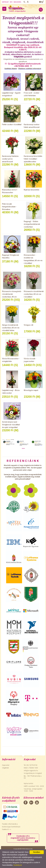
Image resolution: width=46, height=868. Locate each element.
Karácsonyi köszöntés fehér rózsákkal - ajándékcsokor (33, 159)
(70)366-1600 (33, 768)
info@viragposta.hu (31, 771)
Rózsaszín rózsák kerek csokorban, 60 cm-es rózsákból (34, 294)
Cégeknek (5, 768)
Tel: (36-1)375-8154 (30, 765)
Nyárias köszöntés (31, 190)
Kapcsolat (5, 2)
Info (11, 2)
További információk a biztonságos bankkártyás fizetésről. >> (11, 827)
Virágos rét (28, 325)
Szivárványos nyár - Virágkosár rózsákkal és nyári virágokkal (11, 425)
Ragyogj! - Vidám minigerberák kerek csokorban (32, 224)
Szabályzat (18, 865)
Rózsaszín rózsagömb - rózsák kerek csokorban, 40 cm (12, 294)
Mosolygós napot (31, 390)
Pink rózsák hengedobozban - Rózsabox (9, 207)
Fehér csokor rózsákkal (12, 125)
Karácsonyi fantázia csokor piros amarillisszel (10, 159)
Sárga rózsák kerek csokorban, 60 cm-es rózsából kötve (11, 328)
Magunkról (17, 2)
